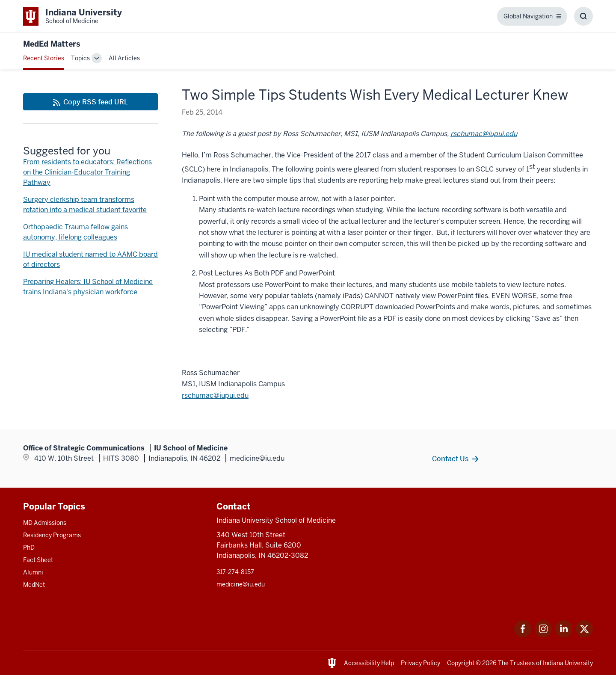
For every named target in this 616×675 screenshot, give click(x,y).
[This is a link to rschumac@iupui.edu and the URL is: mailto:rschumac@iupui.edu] (215, 395)
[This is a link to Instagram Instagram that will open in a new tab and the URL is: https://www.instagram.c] (543, 635)
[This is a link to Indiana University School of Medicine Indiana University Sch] (73, 16)
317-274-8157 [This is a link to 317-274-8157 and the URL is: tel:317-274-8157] (235, 572)
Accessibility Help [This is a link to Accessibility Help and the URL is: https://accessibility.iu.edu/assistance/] (369, 663)
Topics (80, 58)
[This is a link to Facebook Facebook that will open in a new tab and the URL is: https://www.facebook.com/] (523, 635)
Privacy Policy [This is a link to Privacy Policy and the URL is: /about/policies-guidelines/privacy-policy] (421, 663)
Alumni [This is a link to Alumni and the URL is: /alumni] (33, 572)
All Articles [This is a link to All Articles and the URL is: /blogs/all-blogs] (124, 58)
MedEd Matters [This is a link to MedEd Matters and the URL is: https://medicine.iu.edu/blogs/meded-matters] (52, 44)
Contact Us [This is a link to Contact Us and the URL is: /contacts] (450, 459)
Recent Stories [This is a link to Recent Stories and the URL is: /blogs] (44, 58)
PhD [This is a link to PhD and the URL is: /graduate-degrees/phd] (29, 548)
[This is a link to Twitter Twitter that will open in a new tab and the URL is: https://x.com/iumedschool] (584, 635)
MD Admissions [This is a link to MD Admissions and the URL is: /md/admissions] (45, 523)
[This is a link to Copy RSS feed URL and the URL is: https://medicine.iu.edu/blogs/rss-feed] (90, 102)
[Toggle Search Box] (583, 16)
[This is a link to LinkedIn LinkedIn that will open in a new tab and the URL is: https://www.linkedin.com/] (564, 635)
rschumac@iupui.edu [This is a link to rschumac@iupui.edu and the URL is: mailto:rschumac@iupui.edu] (484, 134)
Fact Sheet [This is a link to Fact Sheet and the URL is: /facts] (38, 560)
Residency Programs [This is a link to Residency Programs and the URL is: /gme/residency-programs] (52, 535)
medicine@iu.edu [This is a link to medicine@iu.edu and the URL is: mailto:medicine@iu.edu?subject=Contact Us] (241, 584)
